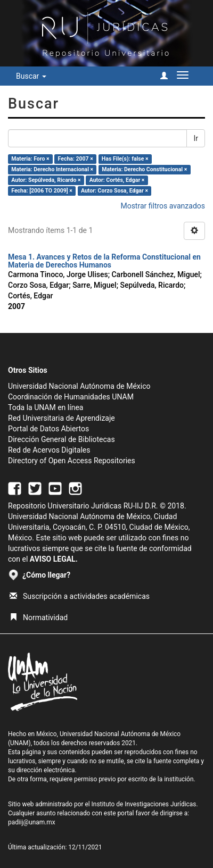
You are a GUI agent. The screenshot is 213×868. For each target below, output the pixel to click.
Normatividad (39, 617)
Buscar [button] (31, 76)
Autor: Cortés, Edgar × (117, 180)
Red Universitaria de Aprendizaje (62, 418)
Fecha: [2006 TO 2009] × (42, 191)
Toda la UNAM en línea (46, 407)
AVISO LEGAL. (54, 559)
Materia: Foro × (30, 159)
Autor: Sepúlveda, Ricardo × (46, 180)
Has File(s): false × (125, 159)
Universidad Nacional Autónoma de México (79, 386)
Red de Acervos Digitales (49, 450)
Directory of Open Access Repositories (72, 461)
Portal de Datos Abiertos (48, 429)
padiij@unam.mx (32, 822)
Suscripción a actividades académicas (80, 596)
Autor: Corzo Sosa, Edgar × (114, 191)
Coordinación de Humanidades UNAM (71, 397)
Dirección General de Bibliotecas (62, 439)
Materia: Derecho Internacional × (52, 169)
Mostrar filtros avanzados (163, 206)
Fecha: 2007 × (76, 159)
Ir (196, 138)
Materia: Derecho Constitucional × (144, 169)
